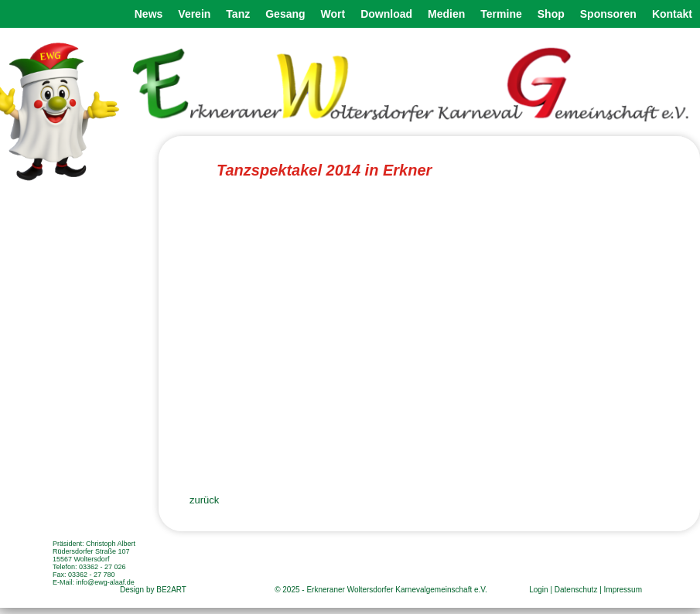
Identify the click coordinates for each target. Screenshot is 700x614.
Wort (333, 14)
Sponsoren (608, 14)
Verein (194, 14)
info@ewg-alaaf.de (106, 582)
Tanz (238, 14)
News (149, 14)
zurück (204, 500)
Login (538, 590)
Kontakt (672, 14)
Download (386, 14)
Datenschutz (576, 590)
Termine (501, 14)
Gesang (285, 14)
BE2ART (171, 590)
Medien (446, 14)
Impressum (623, 590)
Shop (551, 14)
